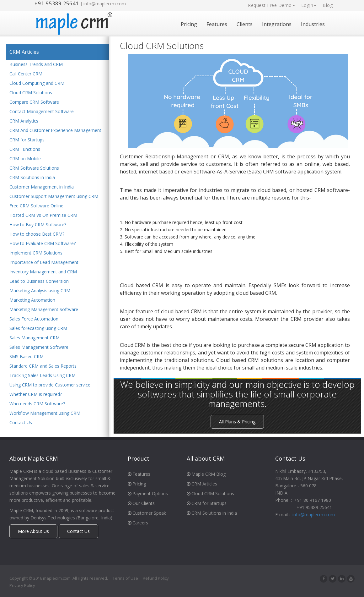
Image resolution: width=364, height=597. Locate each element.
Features (217, 24)
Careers (138, 523)
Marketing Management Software (44, 310)
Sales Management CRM (35, 338)
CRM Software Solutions (34, 168)
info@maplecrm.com (105, 4)
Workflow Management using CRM (45, 413)
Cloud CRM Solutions (31, 93)
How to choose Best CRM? (37, 234)
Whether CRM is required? (36, 394)
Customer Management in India (42, 187)
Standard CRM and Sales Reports (43, 366)
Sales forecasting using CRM (38, 329)
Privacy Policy (22, 585)
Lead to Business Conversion (39, 281)
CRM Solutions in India (32, 178)
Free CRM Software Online (36, 206)
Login (309, 5)
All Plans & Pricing (237, 422)
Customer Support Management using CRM (54, 197)
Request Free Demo (271, 5)
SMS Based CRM (27, 357)
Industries (313, 24)
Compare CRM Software (34, 102)
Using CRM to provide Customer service (50, 385)
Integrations (277, 24)
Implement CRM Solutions (36, 253)
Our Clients (141, 503)
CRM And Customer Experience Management (55, 131)
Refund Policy (156, 578)
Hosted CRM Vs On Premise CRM (43, 215)
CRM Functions (25, 149)
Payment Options (148, 493)
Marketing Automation (32, 300)
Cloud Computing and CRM (37, 83)
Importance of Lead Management (44, 263)
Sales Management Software (39, 347)
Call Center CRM (26, 74)
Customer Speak (147, 513)
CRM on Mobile (25, 159)
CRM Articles (24, 52)
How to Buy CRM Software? (38, 225)
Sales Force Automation (34, 319)
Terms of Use (125, 578)
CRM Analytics (24, 121)
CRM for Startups (27, 140)
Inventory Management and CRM (43, 272)
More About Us (33, 531)
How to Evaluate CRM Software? (43, 244)
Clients (245, 24)
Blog (328, 5)
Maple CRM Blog (206, 474)
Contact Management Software (42, 112)
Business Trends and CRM (36, 65)
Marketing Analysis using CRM (40, 291)
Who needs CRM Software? (37, 404)
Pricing (189, 24)
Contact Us (21, 423)
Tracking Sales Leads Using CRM (43, 376)
